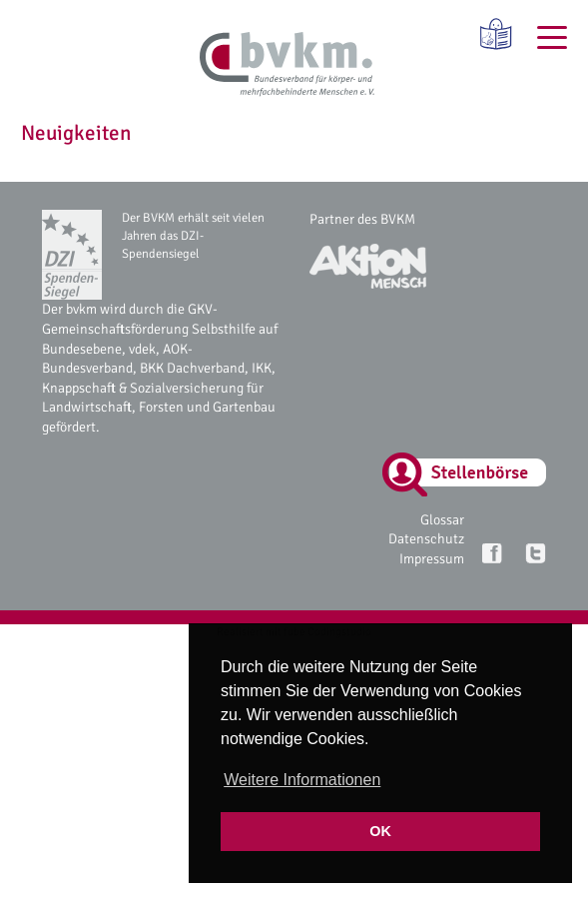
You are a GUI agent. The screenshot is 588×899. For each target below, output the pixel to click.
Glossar (442, 520)
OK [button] (380, 831)
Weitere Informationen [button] (302, 780)
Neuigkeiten (76, 133)
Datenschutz (426, 539)
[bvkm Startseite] (287, 65)
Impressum (432, 559)
